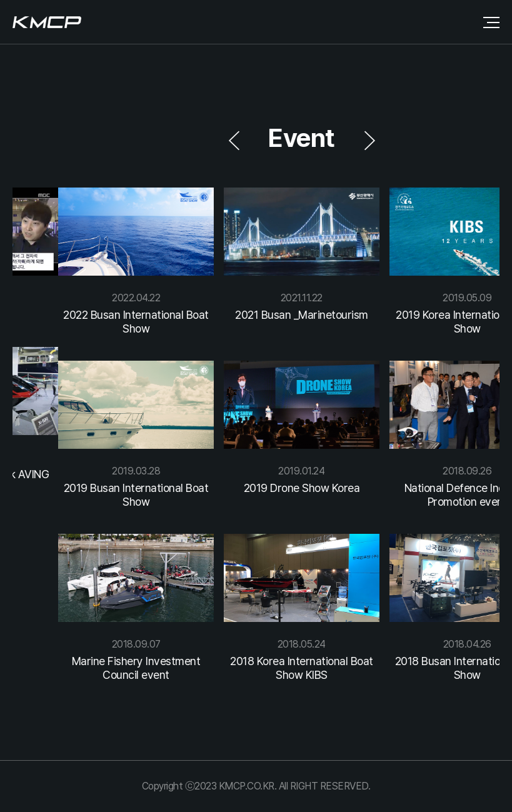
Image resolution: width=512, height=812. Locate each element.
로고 (47, 22)
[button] (260, 138)
